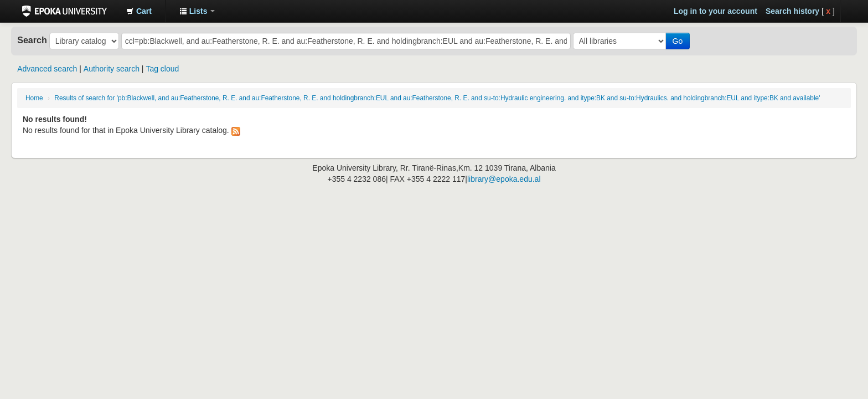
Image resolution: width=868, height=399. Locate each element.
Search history (792, 11)
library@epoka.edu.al (504, 179)
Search (32, 40)
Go (678, 41)
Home (34, 98)
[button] (139, 11)
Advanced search (47, 69)
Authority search (112, 69)
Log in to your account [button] (715, 11)
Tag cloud (162, 69)
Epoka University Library (64, 11)
